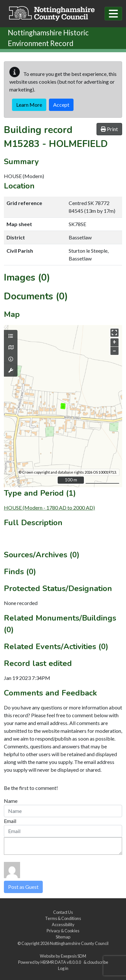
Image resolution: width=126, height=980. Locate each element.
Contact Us (63, 912)
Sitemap (63, 937)
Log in (63, 968)
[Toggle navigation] (113, 14)
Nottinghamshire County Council (79, 943)
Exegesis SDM (74, 956)
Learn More (29, 105)
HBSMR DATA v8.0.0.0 (61, 962)
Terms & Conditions (63, 918)
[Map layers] (11, 336)
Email (10, 821)
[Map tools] (11, 370)
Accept (61, 105)
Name (11, 801)
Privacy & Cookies (63, 931)
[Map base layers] (11, 347)
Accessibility (63, 925)
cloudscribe (98, 962)
